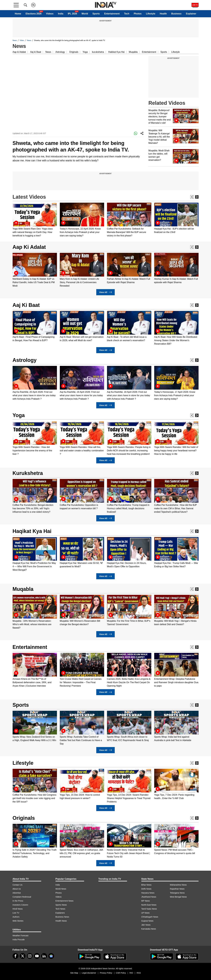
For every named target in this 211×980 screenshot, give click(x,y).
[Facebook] (15, 956)
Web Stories (18, 921)
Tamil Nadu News (149, 909)
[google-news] (51, 956)
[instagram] (30, 956)
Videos (50, 14)
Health (163, 14)
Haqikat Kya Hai (32, 531)
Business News (62, 917)
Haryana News (148, 893)
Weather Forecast (21, 936)
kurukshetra (98, 52)
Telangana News (177, 893)
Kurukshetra (28, 473)
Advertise (17, 893)
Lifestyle (151, 14)
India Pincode (19, 940)
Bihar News (146, 885)
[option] (35, 220)
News (15, 40)
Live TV (16, 913)
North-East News (149, 905)
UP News (145, 913)
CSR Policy (121, 973)
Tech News (60, 909)
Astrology (60, 52)
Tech (127, 14)
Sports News (61, 905)
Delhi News (146, 889)
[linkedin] (44, 956)
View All (105, 292)
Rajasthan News (177, 889)
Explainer (191, 14)
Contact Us (18, 885)
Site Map (74, 973)
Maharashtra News (178, 885)
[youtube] (37, 956)
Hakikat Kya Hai (116, 52)
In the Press (18, 901)
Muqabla (133, 52)
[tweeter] (23, 956)
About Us (17, 889)
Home (18, 14)
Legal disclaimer (89, 973)
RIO (131, 973)
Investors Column (20, 905)
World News (61, 889)
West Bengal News (178, 897)
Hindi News (18, 909)
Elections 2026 (34, 14)
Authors (16, 917)
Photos (138, 14)
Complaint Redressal (22, 897)
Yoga (85, 52)
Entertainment (112, 14)
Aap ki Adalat (19, 52)
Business (176, 14)
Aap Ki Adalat (29, 247)
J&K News (146, 925)
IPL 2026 (72, 14)
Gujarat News (147, 921)
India (61, 14)
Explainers (60, 913)
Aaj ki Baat (36, 52)
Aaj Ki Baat (26, 305)
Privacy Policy (106, 973)
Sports (96, 14)
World (85, 14)
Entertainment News (65, 901)
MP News (146, 901)
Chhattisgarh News (150, 917)
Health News (61, 921)
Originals (74, 52)
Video (22, 40)
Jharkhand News (149, 897)
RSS (139, 973)
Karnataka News (149, 929)
